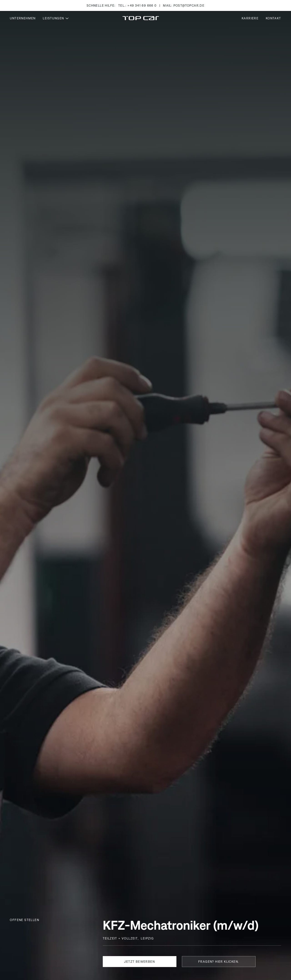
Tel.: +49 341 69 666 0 (137, 5)
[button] (56, 18)
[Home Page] (141, 18)
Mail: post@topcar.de (184, 5)
